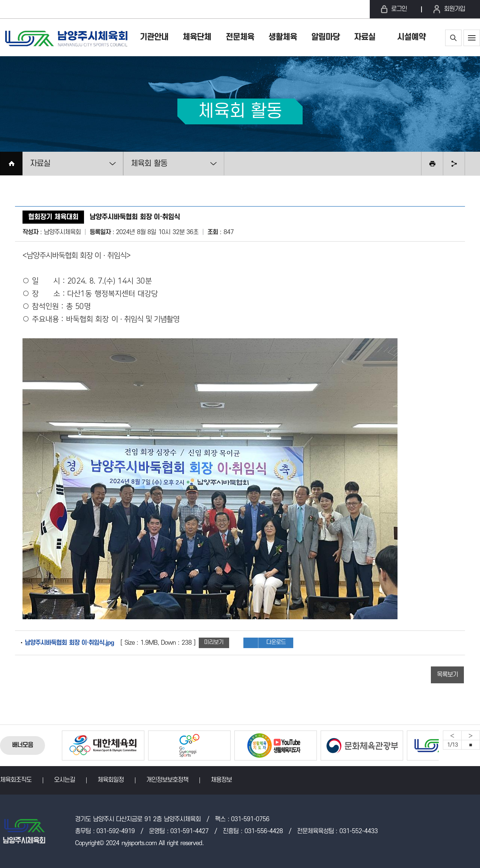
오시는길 (64, 780)
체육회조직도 (16, 780)
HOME (11, 164)
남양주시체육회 (66, 37)
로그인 (399, 9)
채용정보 (221, 780)
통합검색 (453, 38)
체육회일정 (111, 780)
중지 (471, 745)
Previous (452, 735)
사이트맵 (472, 38)
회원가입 (454, 9)
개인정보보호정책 (167, 780)
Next (471, 735)
